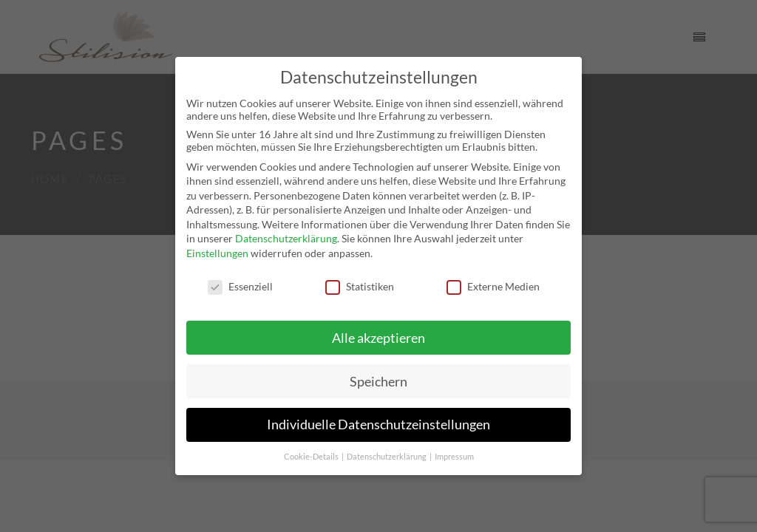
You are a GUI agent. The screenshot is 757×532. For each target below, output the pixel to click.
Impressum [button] (454, 457)
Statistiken (360, 286)
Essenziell (240, 286)
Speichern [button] (378, 382)
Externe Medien (493, 286)
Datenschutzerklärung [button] (387, 457)
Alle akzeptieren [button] (378, 338)
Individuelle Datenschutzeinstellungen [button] (378, 424)
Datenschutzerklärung (286, 238)
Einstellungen (217, 253)
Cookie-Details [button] (312, 457)
